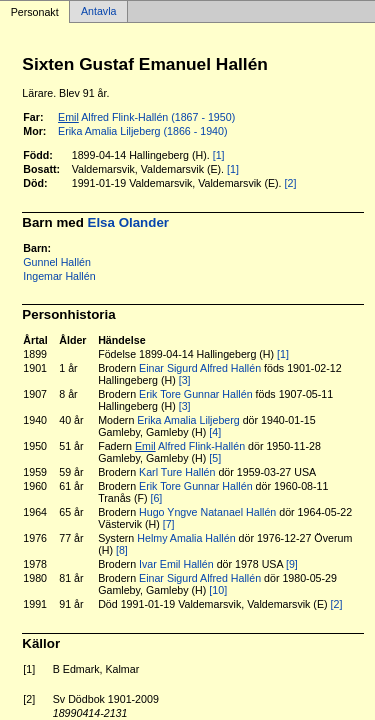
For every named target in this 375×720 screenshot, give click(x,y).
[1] (219, 155)
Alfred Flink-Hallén (190, 446)
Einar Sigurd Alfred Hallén (200, 368)
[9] (292, 564)
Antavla (99, 12)
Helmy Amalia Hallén (186, 538)
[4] (215, 432)
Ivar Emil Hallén (176, 564)
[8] (122, 550)
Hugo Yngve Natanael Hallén (207, 512)
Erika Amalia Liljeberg (188, 420)
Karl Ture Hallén (177, 472)
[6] (156, 498)
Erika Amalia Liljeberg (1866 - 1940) (142, 131)
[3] (185, 380)
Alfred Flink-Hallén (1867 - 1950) (146, 117)
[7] (169, 524)
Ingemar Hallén (59, 276)
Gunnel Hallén (57, 262)
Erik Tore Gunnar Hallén (196, 394)
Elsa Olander (129, 222)
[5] (215, 458)
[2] (291, 183)
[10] (218, 590)
